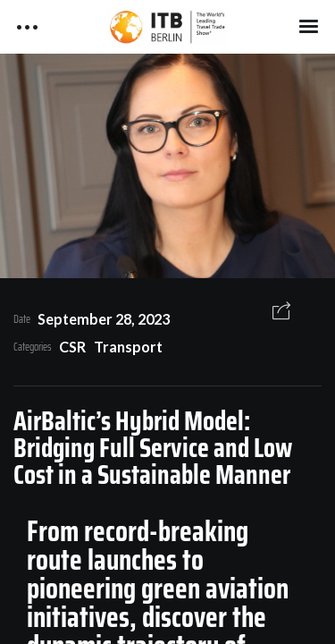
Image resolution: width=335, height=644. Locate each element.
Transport (128, 347)
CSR (72, 347)
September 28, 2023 (104, 319)
